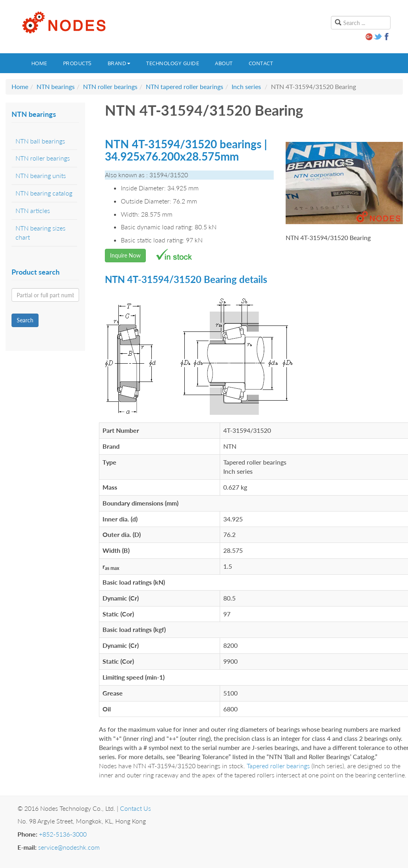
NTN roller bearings (110, 86)
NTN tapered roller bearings (185, 86)
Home (39, 63)
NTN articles (33, 210)
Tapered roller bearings (278, 766)
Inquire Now (125, 255)
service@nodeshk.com (69, 847)
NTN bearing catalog (44, 193)
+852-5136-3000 (63, 834)
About (224, 63)
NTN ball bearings (40, 141)
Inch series (246, 86)
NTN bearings (56, 86)
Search (25, 320)
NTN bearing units (41, 175)
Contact (261, 63)
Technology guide (173, 63)
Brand (119, 63)
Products (77, 63)
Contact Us (135, 808)
